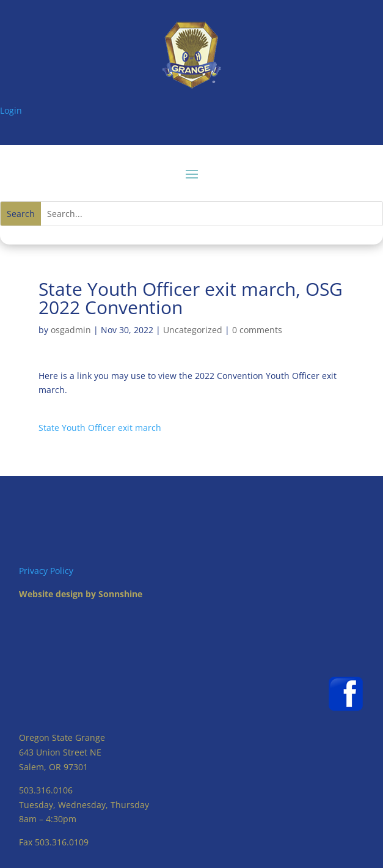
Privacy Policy (46, 571)
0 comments (257, 330)
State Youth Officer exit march (100, 428)
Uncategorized (193, 330)
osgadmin (71, 330)
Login (11, 110)
